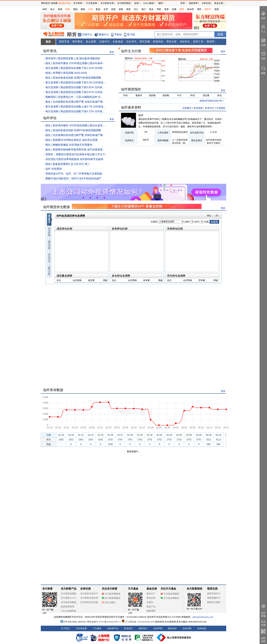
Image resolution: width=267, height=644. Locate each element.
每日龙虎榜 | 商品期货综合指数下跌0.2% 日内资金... (76, 82)
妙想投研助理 (67, 607)
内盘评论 (104, 42)
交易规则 (221, 108)
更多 (112, 52)
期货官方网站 (214, 602)
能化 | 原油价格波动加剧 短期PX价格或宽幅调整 (73, 78)
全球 (106, 9)
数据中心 (104, 34)
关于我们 (65, 628)
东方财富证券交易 (89, 602)
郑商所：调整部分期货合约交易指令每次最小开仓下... (76, 154)
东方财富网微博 (111, 594)
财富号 (208, 9)
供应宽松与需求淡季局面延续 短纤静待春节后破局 (74, 159)
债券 (167, 9)
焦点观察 (91, 42)
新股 (68, 9)
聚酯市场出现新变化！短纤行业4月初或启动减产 (73, 178)
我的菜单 (193, 3)
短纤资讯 (50, 51)
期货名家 (172, 42)
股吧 (182, 9)
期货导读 (64, 42)
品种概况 (187, 108)
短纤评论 (50, 118)
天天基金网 (91, 3)
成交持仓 (185, 42)
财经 (45, 9)
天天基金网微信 (170, 598)
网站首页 (46, 3)
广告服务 (97, 628)
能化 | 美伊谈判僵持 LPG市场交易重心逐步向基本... (75, 63)
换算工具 (198, 42)
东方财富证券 (107, 3)
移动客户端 (64, 3)
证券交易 (206, 3)
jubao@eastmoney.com (203, 617)
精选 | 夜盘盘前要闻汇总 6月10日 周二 (68, 164)
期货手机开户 (214, 594)
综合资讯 (131, 42)
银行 (144, 9)
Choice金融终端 (68, 611)
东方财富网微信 (111, 598)
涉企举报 (263, 614)
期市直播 (145, 42)
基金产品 (151, 607)
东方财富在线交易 (89, 598)
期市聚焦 (78, 42)
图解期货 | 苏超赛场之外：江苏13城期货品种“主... (74, 97)
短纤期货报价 (131, 89)
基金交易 (151, 598)
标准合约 (210, 108)
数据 (98, 9)
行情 (90, 9)
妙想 (137, 3)
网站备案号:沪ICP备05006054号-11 (104, 622)
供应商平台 (113, 628)
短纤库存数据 (53, 390)
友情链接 (202, 628)
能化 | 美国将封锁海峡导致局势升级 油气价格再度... (75, 150)
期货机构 (158, 42)
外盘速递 (118, 42)
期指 (75, 9)
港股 (121, 9)
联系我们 (128, 628)
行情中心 (87, 34)
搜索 (217, 9)
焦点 (52, 9)
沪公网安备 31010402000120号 (138, 622)
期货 (128, 9)
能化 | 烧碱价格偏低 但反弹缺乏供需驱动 (69, 145)
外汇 (136, 9)
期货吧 (210, 42)
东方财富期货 (195, 589)
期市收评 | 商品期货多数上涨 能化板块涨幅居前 (73, 58)
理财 (159, 9)
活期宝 (150, 602)
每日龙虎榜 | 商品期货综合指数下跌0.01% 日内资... (75, 87)
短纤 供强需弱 (54, 169)
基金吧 (190, 9)
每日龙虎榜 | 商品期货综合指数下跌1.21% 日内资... (75, 68)
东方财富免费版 (69, 594)
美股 (113, 9)
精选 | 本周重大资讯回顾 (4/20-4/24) (66, 73)
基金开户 (151, 594)
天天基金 (133, 589)
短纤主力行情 (131, 51)
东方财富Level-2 (69, 598)
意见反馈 (263, 623)
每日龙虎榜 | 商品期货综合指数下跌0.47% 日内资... (75, 92)
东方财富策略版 (69, 602)
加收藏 (54, 3)
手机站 (118, 34)
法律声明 (158, 628)
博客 (199, 9)
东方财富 (47, 589)
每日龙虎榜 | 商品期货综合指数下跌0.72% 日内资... (75, 111)
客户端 (131, 34)
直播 (174, 9)
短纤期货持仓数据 (57, 207)
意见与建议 (109, 602)
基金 (151, 9)
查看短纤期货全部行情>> (212, 101)
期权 (83, 9)
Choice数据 (149, 3)
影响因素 (198, 108)
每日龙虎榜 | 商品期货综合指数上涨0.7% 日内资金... (76, 107)
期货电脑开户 (214, 598)
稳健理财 (151, 611)
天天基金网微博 (170, 594)
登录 (183, 3)
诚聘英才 (143, 628)
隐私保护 (172, 628)
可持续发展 (81, 628)
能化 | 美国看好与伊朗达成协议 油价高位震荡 (71, 140)
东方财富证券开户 (89, 594)
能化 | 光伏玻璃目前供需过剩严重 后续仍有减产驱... (75, 102)
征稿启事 (187, 628)
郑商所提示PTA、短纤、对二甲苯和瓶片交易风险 (74, 174)
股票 (60, 9)
